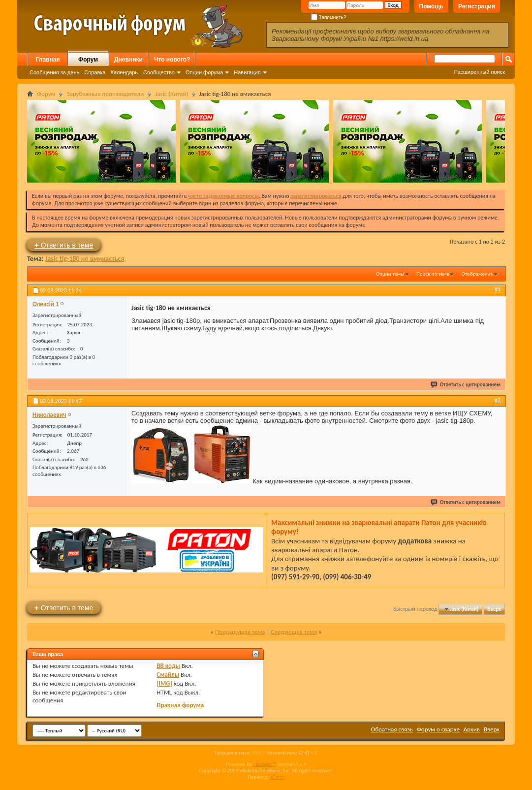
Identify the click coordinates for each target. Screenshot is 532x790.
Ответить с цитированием (466, 385)
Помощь (431, 6)
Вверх (494, 609)
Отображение (477, 274)
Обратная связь (392, 729)
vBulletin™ (265, 764)
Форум (88, 60)
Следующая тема (294, 632)
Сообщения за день (54, 72)
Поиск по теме (433, 274)
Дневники (128, 60)
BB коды (168, 666)
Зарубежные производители (105, 94)
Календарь (124, 72)
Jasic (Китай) (172, 94)
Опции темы (390, 274)
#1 (498, 289)
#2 (498, 400)
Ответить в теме (64, 245)
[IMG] (164, 683)
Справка (95, 72)
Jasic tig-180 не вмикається (85, 259)
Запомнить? (329, 17)
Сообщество (159, 72)
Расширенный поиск (479, 72)
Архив (472, 729)
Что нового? (172, 60)
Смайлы (168, 675)
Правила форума (180, 705)
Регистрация (477, 6)
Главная (48, 60)
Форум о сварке (438, 729)
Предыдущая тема (240, 632)
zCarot (277, 777)
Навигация (247, 72)
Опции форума (204, 72)
